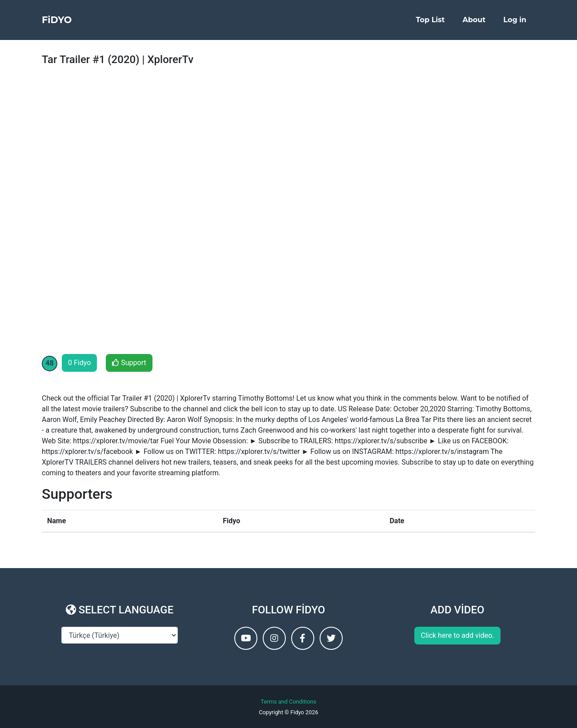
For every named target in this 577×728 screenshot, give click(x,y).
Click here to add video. (457, 635)
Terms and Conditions (289, 702)
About (474, 23)
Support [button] (129, 363)
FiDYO (62, 23)
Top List (431, 23)
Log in (515, 23)
